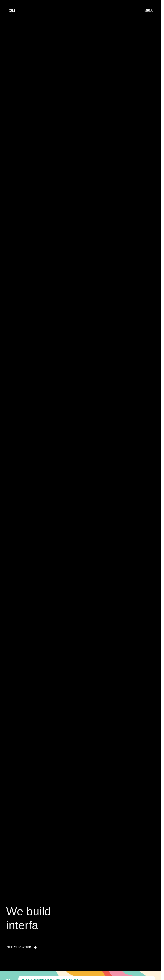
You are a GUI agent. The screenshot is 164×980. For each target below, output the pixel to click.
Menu (149, 11)
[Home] (12, 11)
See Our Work (22, 949)
